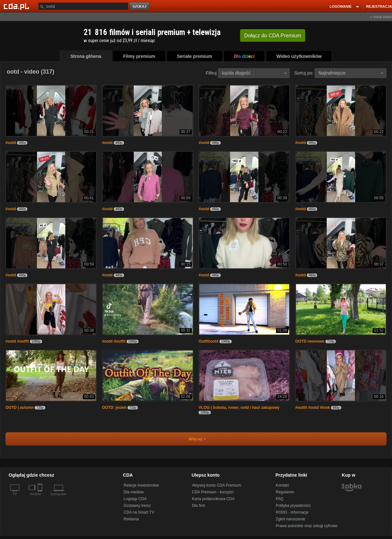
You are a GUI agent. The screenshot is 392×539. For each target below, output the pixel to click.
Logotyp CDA (135, 499)
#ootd (11, 143)
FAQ (280, 499)
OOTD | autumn (20, 408)
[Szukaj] (83, 6)
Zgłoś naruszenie (290, 519)
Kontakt (282, 485)
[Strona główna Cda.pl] (17, 6)
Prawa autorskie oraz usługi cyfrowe (307, 526)
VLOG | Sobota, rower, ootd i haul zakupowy (239, 408)
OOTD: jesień (114, 408)
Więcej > (192, 439)
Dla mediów (134, 492)
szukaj (140, 7)
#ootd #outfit (17, 341)
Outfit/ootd (208, 341)
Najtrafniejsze (351, 73)
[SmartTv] (41, 498)
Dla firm (198, 506)
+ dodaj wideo (381, 17)
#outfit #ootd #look (312, 408)
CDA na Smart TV (139, 512)
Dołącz (273, 36)
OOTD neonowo (310, 341)
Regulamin (285, 492)
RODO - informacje (292, 512)
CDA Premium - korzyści (213, 492)
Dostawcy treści (137, 506)
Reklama (131, 519)
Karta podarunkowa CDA (213, 499)
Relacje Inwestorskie (141, 485)
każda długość (254, 73)
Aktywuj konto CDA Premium (216, 485)
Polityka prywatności (293, 506)
